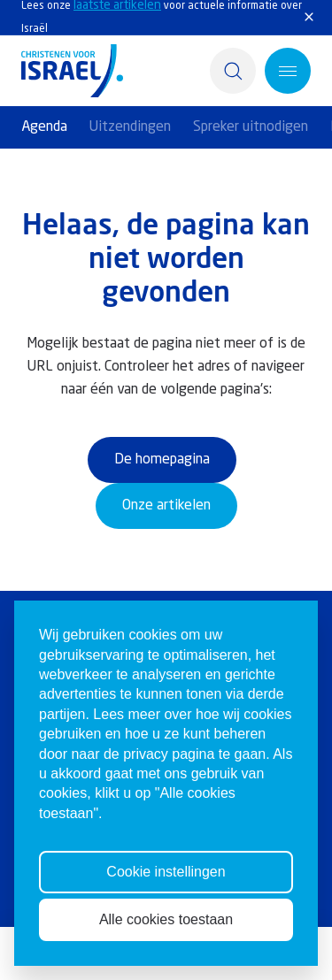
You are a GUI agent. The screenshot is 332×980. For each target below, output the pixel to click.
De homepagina (162, 460)
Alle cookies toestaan (166, 919)
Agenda (44, 127)
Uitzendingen (130, 127)
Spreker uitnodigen (251, 127)
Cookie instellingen (166, 872)
